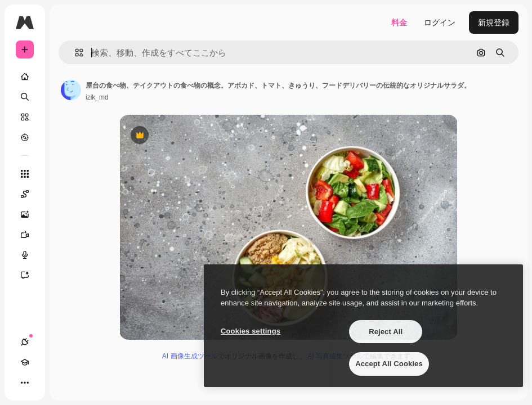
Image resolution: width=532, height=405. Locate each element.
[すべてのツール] (25, 174)
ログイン (440, 22)
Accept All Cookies (389, 364)
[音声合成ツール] (30, 255)
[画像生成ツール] (30, 214)
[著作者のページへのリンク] (71, 90)
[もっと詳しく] (25, 137)
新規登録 (494, 22)
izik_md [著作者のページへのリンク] (97, 97)
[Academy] (25, 362)
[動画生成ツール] (30, 235)
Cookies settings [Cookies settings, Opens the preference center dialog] (251, 331)
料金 (399, 22)
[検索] (25, 97)
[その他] (25, 382)
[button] (75, 53)
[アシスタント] (30, 275)
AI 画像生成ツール (190, 356)
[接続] (25, 342)
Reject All (386, 332)
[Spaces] (30, 194)
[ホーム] (25, 76)
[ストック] (25, 117)
